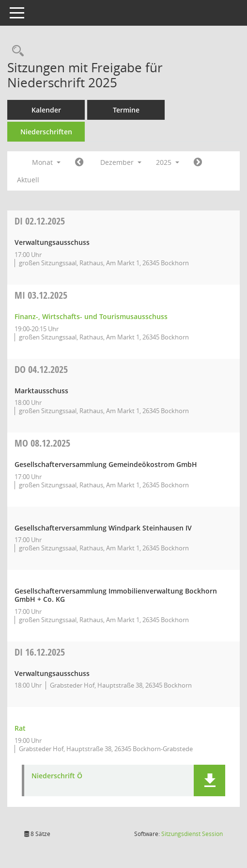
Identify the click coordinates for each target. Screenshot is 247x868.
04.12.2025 (41, 369)
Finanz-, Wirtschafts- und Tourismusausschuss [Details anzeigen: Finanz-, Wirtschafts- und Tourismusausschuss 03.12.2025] (91, 316)
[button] (209, 780)
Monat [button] (46, 162)
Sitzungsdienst (192, 834)
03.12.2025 (41, 295)
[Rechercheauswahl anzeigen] (15, 51)
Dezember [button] (121, 162)
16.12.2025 (40, 652)
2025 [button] (168, 162)
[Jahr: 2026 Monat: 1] (198, 162)
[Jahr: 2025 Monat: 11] (79, 162)
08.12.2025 (42, 443)
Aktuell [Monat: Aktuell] (28, 180)
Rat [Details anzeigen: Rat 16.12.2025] (20, 728)
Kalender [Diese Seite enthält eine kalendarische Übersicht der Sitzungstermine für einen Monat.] (46, 110)
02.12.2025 (40, 221)
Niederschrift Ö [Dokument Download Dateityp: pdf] (57, 776)
